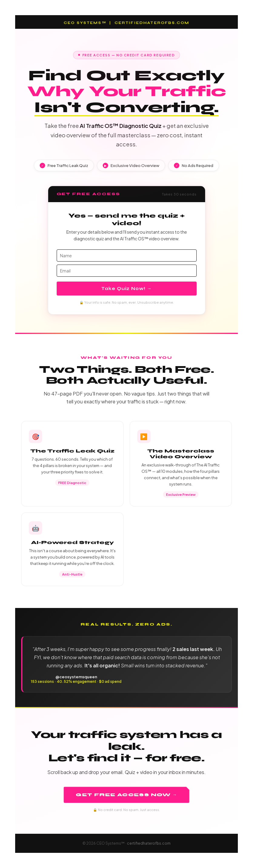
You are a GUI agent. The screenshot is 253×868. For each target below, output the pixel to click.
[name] (127, 255)
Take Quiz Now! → (126, 289)
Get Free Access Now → (126, 795)
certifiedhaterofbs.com (149, 843)
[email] (127, 271)
